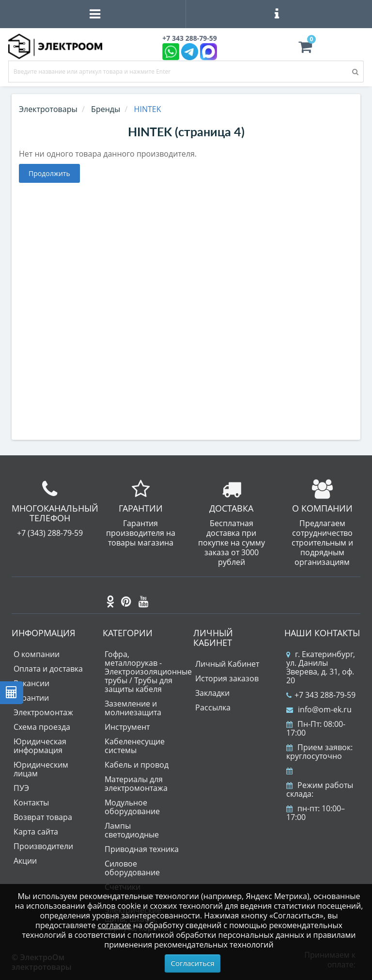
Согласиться (193, 963)
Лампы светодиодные (132, 830)
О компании (37, 654)
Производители (43, 846)
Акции (25, 861)
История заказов (227, 678)
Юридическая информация (40, 746)
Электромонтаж (43, 712)
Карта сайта (36, 832)
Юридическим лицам (41, 769)
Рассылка (213, 707)
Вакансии (31, 683)
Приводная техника (142, 849)
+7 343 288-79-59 (321, 695)
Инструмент (127, 727)
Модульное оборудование (132, 807)
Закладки (212, 693)
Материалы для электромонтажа (136, 784)
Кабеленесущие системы (135, 746)
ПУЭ (21, 788)
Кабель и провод (137, 765)
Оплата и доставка (48, 669)
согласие (115, 925)
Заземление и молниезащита (133, 708)
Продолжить (49, 173)
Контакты (31, 803)
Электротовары (48, 109)
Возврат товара (43, 817)
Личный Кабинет (227, 664)
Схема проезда (42, 727)
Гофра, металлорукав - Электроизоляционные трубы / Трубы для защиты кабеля (148, 672)
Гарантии (31, 698)
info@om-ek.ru (319, 709)
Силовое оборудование (132, 868)
